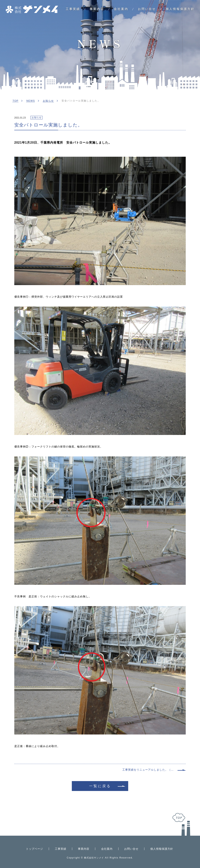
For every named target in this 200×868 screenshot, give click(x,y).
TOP (16, 101)
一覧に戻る (100, 786)
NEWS (31, 101)
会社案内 (121, 9)
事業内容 (97, 9)
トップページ (34, 849)
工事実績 (73, 9)
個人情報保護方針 (180, 9)
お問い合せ (147, 9)
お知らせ (48, 101)
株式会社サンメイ (94, 858)
